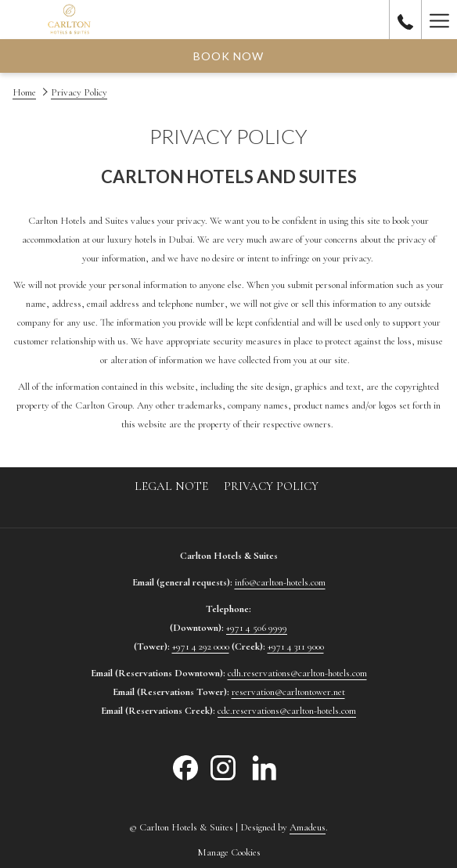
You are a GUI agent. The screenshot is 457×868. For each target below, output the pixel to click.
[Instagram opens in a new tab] (223, 767)
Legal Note (171, 486)
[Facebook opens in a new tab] (185, 767)
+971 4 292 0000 (201, 646)
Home (24, 92)
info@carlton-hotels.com (280, 582)
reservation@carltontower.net (288, 692)
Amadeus (308, 827)
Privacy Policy (271, 486)
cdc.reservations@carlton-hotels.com (287, 711)
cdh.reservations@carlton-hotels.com (297, 673)
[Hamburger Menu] (439, 20)
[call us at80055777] (405, 20)
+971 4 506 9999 (257, 628)
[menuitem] (171, 486)
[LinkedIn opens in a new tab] (264, 767)
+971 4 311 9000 (296, 646)
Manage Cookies (229, 852)
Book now (228, 56)
